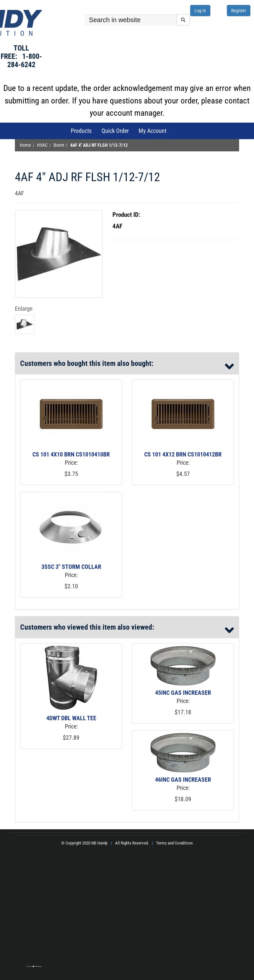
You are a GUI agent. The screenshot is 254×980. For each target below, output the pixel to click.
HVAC (42, 145)
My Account (152, 131)
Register (239, 11)
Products (81, 131)
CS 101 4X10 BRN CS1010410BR (71, 454)
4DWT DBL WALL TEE (71, 718)
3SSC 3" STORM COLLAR (71, 567)
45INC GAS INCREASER (183, 693)
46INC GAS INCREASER (183, 780)
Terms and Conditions (174, 843)
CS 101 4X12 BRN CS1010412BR (183, 454)
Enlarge (24, 309)
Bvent (59, 145)
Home (25, 145)
